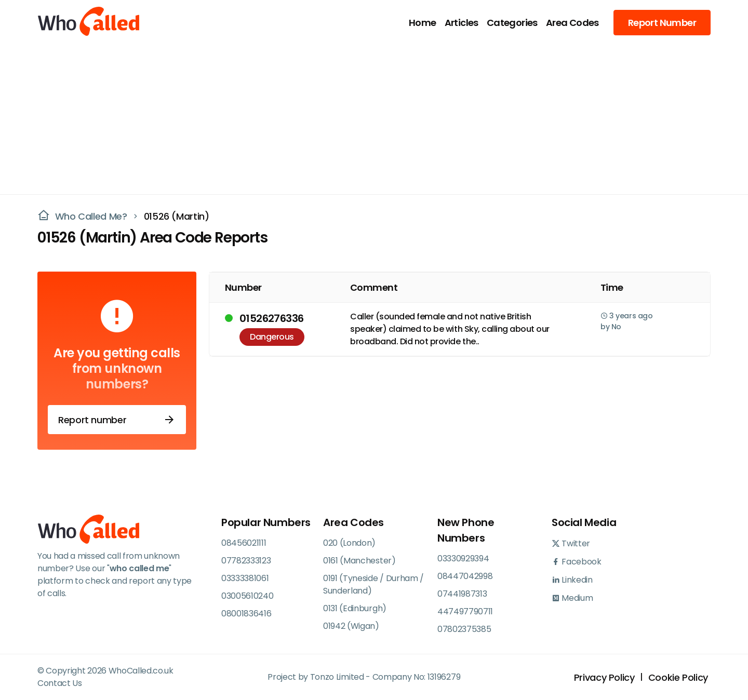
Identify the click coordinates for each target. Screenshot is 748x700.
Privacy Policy (604, 677)
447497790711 (465, 611)
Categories (512, 23)
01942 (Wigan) (351, 626)
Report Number (662, 23)
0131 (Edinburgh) (355, 608)
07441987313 (462, 594)
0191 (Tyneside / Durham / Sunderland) (373, 584)
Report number (117, 420)
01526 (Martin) (177, 216)
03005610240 (247, 596)
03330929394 (463, 558)
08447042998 (465, 576)
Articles (462, 23)
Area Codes (572, 23)
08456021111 (244, 543)
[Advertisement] (368, 117)
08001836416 (246, 614)
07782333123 (246, 561)
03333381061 (245, 578)
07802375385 (464, 629)
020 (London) (349, 543)
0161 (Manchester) (359, 561)
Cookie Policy (678, 677)
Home (423, 23)
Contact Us (60, 683)
